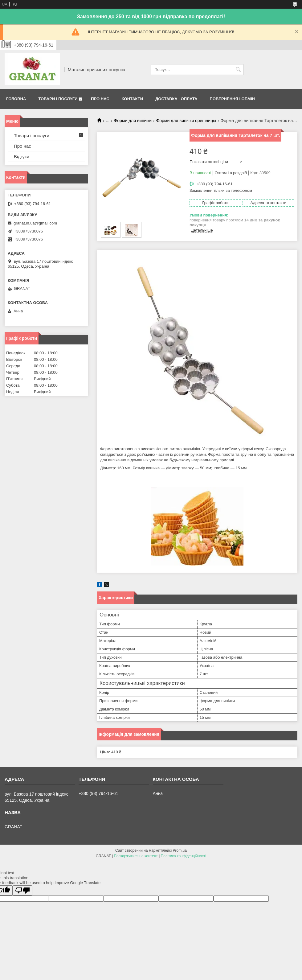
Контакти (133, 99)
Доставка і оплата (176, 99)
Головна (16, 99)
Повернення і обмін (232, 99)
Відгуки (22, 156)
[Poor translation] (22, 890)
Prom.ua (180, 850)
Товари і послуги (58, 99)
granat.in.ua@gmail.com (35, 223)
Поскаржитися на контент (136, 856)
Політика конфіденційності (184, 856)
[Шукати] (238, 70)
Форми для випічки (133, 121)
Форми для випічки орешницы (186, 121)
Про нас (100, 99)
